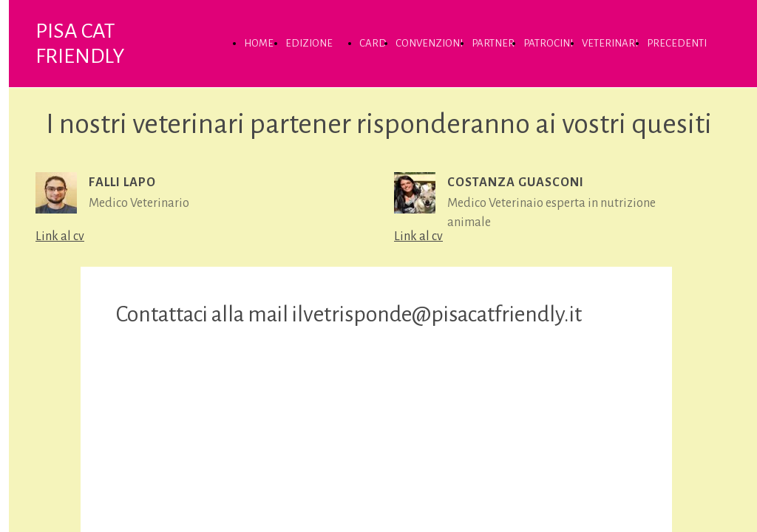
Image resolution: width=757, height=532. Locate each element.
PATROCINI (548, 43)
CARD (373, 43)
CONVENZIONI (429, 43)
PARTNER (493, 43)
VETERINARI (610, 43)
